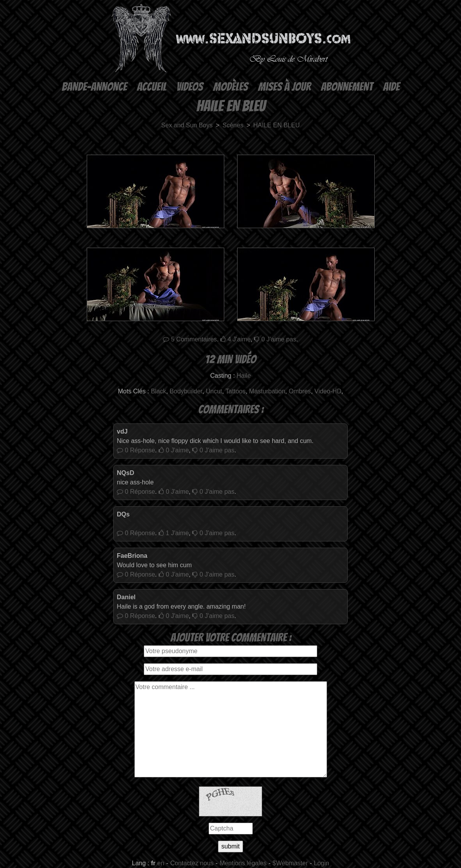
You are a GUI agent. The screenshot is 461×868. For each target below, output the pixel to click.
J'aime (236, 339)
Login (321, 863)
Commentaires (190, 339)
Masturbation (267, 391)
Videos (189, 87)
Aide (391, 87)
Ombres (300, 391)
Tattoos (236, 391)
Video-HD (328, 391)
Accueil (151, 87)
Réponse (136, 450)
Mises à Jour (284, 87)
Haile (244, 376)
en (161, 863)
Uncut (214, 391)
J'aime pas (275, 339)
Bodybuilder (186, 391)
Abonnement (347, 87)
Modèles (230, 87)
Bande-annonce (94, 87)
